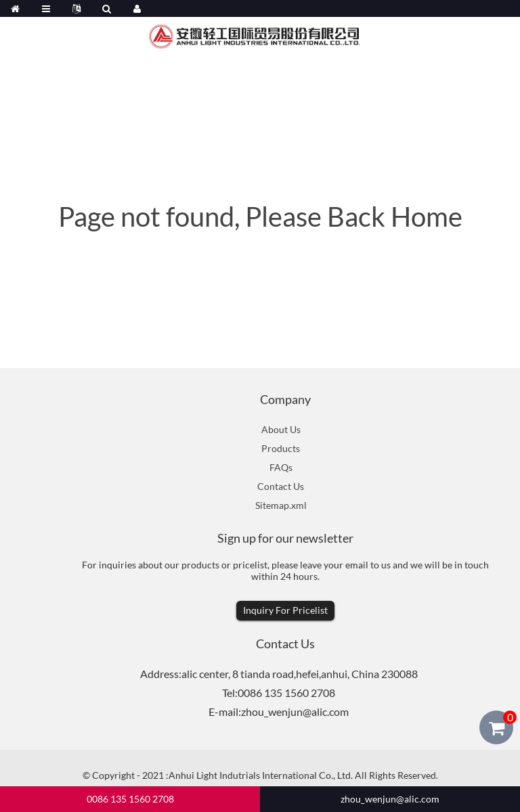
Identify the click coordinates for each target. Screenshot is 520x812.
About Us (281, 429)
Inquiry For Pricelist (285, 610)
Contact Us (281, 486)
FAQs (281, 467)
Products (281, 448)
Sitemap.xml (281, 505)
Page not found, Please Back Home (260, 217)
